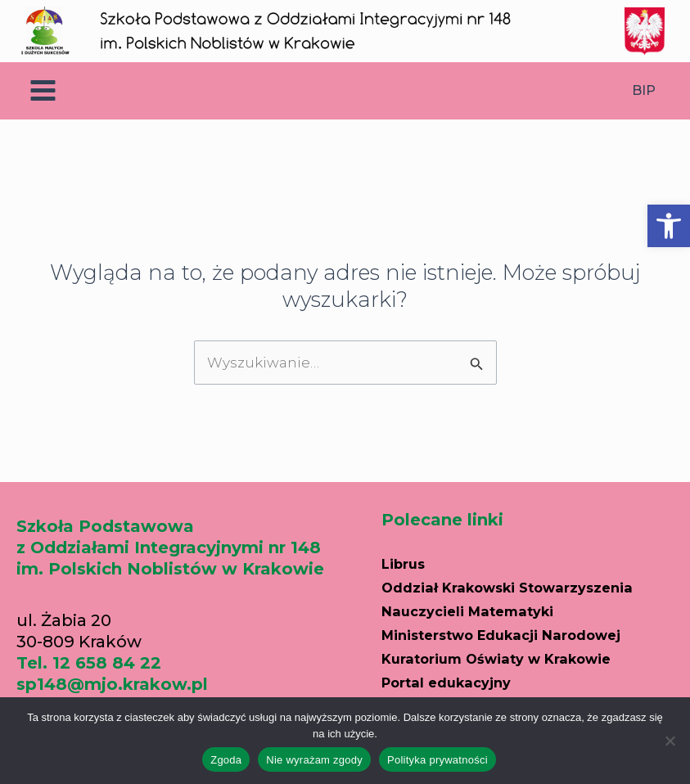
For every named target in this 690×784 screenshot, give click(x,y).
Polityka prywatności (437, 760)
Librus (408, 563)
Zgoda (226, 760)
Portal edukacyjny (460, 678)
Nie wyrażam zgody (314, 760)
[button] (669, 226)
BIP (644, 90)
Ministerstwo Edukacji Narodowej (529, 632)
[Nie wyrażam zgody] (670, 741)
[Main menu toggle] (43, 91)
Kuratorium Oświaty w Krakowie (522, 655)
